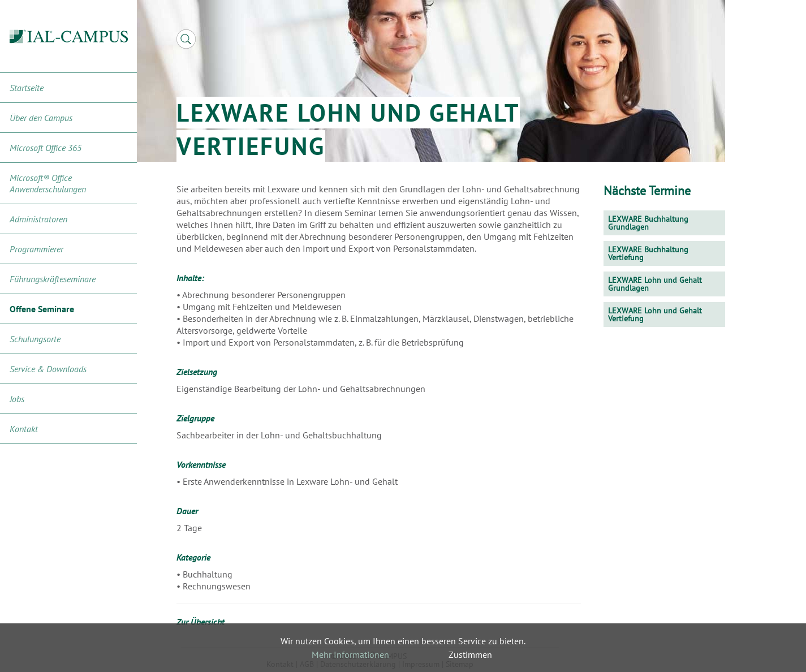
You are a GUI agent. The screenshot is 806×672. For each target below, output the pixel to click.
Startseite (27, 88)
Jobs (17, 399)
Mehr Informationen (350, 654)
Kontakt (24, 429)
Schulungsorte (35, 339)
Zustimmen (470, 654)
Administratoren (38, 219)
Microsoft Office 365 (46, 148)
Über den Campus (41, 118)
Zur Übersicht (201, 622)
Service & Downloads (48, 369)
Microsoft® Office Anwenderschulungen (48, 183)
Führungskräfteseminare (53, 279)
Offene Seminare (42, 309)
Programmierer (36, 249)
